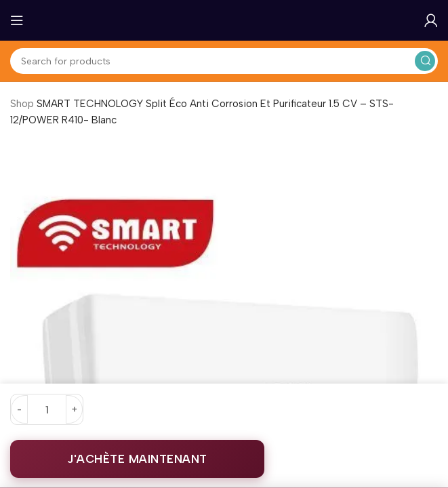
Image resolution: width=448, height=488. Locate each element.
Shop (22, 104)
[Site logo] (224, 20)
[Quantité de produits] (47, 409)
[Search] (224, 61)
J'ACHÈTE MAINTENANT (137, 459)
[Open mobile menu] (17, 20)
